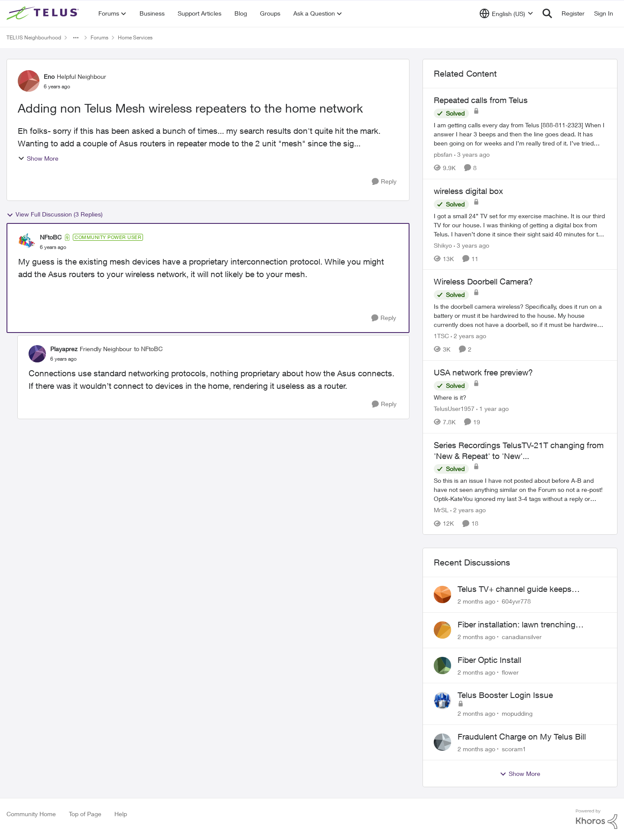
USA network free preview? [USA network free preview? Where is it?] (483, 372)
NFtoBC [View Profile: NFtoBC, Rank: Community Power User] (51, 237)
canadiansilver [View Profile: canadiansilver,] (522, 637)
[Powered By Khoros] (597, 819)
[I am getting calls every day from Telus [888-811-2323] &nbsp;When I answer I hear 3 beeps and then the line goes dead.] (520, 134)
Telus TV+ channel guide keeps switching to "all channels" (515, 589)
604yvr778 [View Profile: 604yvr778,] (516, 601)
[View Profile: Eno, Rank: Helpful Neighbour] (29, 81)
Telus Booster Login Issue (505, 695)
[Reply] (384, 182)
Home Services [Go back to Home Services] (135, 37)
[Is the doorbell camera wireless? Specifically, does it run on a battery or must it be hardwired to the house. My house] (520, 315)
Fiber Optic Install (489, 660)
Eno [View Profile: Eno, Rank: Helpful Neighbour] (49, 76)
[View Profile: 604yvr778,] (442, 594)
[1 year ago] (492, 409)
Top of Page (85, 814)
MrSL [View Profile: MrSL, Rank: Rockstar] (441, 510)
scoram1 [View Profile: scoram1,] (514, 749)
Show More (38, 158)
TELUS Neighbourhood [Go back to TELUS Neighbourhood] (34, 37)
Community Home (31, 814)
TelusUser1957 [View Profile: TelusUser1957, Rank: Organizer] (454, 409)
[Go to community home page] (44, 13)
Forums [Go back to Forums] (99, 37)
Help (121, 814)
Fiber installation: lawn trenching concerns (517, 625)
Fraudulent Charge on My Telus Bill (522, 737)
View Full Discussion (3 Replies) (55, 214)
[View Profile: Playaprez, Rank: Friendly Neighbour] (37, 354)
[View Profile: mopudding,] (442, 701)
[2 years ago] (468, 336)
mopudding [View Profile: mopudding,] (517, 713)
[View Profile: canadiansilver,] (442, 630)
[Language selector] (506, 13)
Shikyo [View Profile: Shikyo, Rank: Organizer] (443, 245)
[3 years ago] (472, 154)
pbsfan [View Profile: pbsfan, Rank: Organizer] (443, 154)
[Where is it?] (520, 397)
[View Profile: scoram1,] (442, 742)
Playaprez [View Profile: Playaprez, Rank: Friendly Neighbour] (64, 349)
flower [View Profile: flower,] (510, 672)
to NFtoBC (148, 349)
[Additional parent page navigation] (76, 38)
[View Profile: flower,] (442, 666)
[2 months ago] (476, 601)
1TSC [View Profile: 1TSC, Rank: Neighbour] (441, 336)
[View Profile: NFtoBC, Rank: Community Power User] (27, 242)
